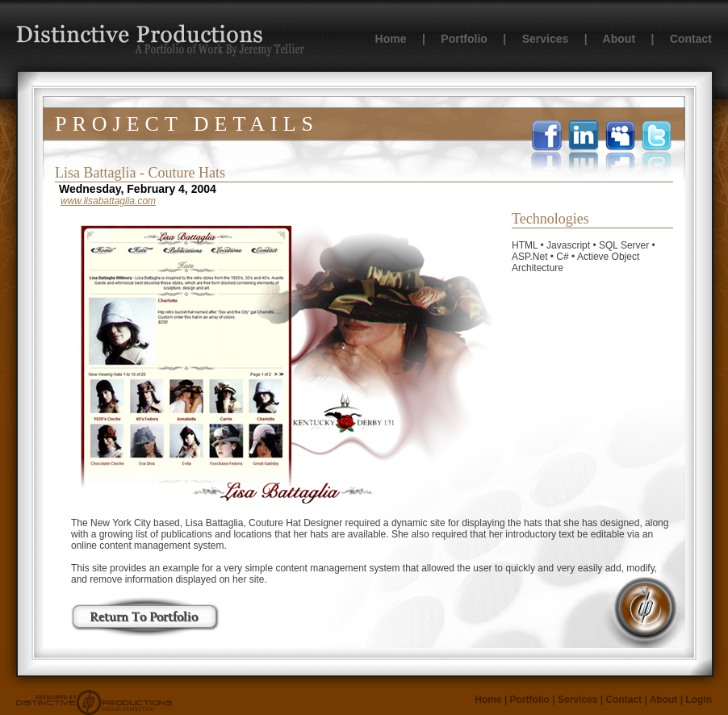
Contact (691, 39)
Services (546, 39)
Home (391, 39)
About (619, 39)
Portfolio (464, 39)
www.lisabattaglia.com (108, 201)
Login (699, 700)
